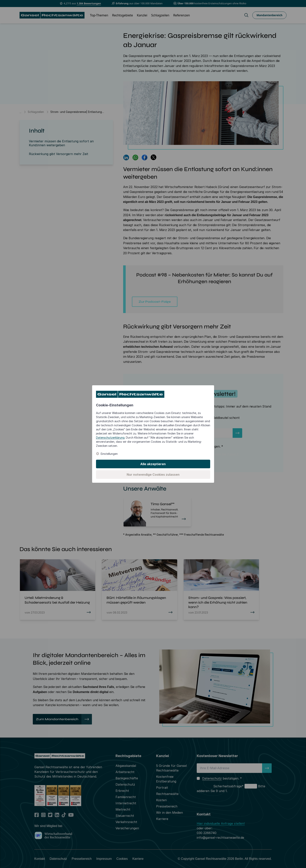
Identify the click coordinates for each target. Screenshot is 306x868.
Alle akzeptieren (153, 464)
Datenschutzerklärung (110, 438)
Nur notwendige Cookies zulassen (153, 475)
